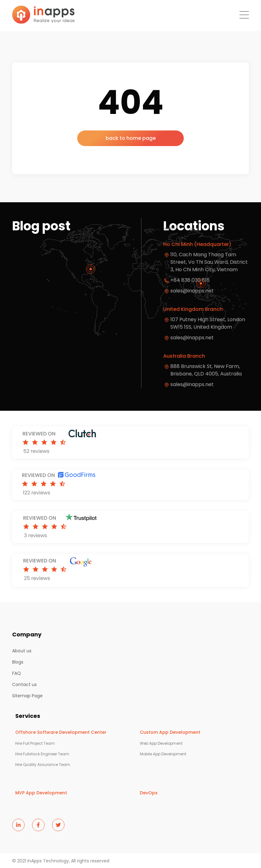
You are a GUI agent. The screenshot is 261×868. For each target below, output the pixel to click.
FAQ (17, 673)
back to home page (131, 138)
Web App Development (161, 743)
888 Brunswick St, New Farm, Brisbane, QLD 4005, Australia (206, 370)
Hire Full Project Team (35, 743)
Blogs (18, 662)
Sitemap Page (27, 696)
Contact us (24, 684)
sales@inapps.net (192, 338)
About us (22, 651)
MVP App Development (41, 793)
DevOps (149, 793)
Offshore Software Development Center (61, 732)
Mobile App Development (163, 754)
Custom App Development (170, 732)
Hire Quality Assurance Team (43, 765)
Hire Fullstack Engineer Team (42, 754)
